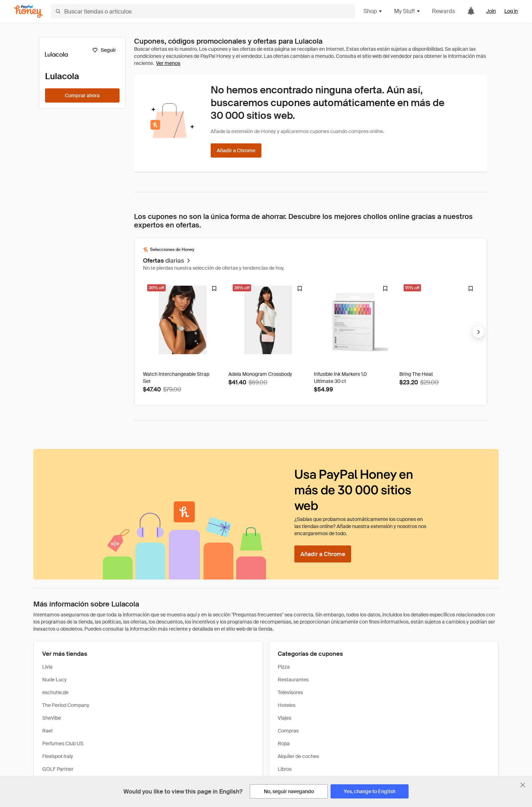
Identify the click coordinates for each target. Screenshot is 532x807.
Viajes (284, 718)
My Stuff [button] (407, 11)
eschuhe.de (55, 692)
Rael (47, 731)
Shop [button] (373, 11)
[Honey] (28, 12)
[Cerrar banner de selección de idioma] (523, 785)
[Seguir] (104, 50)
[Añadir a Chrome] (236, 150)
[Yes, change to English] (370, 791)
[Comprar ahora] (82, 95)
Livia (47, 667)
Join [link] (491, 11)
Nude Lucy (54, 680)
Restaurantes (293, 680)
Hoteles (287, 705)
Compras (288, 731)
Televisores (290, 692)
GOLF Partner (58, 769)
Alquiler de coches (298, 756)
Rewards (444, 11)
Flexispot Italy (58, 756)
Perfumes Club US (63, 743)
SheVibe (52, 718)
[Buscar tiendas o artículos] (203, 11)
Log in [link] (511, 11)
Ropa (284, 743)
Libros (285, 769)
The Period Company (66, 705)
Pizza (284, 667)
